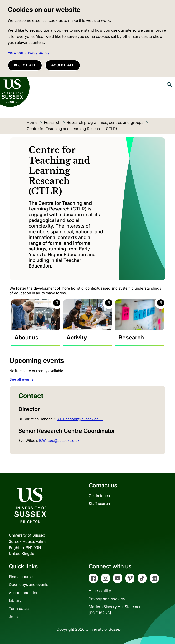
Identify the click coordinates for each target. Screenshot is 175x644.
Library (15, 600)
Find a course (21, 577)
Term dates (19, 609)
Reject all (25, 65)
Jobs (13, 617)
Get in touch (99, 496)
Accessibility (100, 591)
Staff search (99, 504)
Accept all (63, 65)
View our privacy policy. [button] (29, 52)
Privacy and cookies (107, 599)
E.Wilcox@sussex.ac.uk (59, 441)
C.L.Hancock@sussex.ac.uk (80, 419)
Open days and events (28, 584)
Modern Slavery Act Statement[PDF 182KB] (116, 610)
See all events (21, 379)
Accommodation (24, 593)
